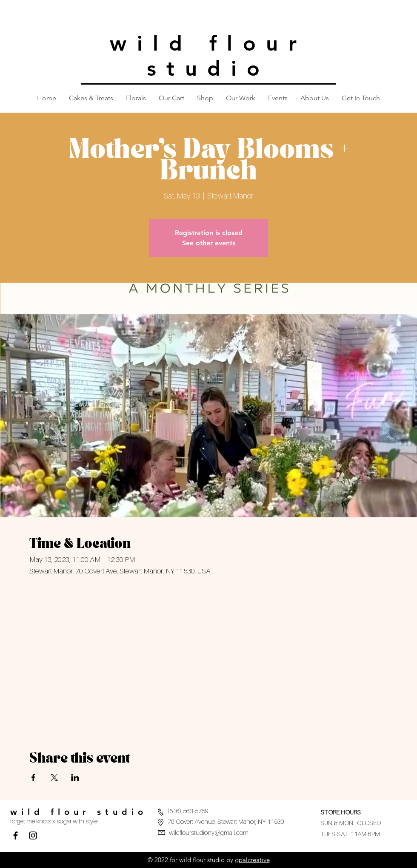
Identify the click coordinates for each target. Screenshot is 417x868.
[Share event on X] (54, 777)
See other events (209, 243)
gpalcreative (252, 860)
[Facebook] (16, 835)
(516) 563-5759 (188, 811)
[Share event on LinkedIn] (75, 777)
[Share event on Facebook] (33, 777)
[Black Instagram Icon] (33, 835)
